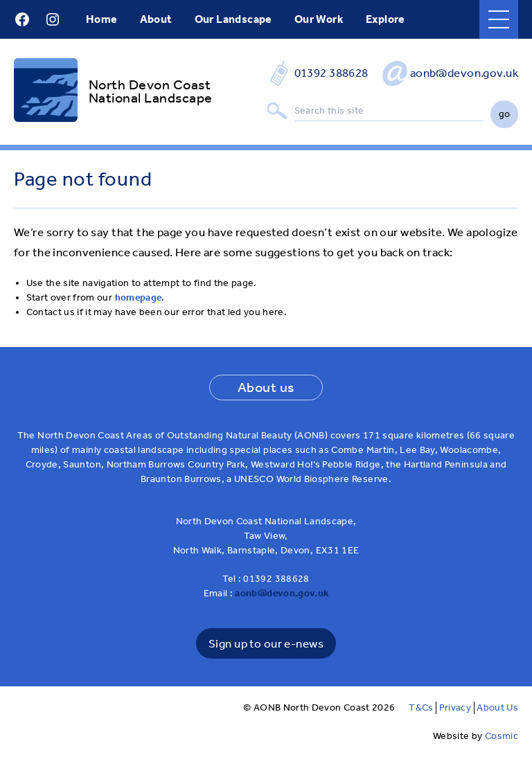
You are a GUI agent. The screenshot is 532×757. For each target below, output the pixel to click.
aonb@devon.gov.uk (464, 73)
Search (277, 111)
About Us (497, 707)
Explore (385, 19)
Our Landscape (233, 19)
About (156, 19)
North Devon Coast (150, 85)
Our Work (319, 19)
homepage (139, 297)
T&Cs (421, 707)
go (505, 114)
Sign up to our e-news (266, 643)
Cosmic (502, 736)
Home (102, 19)
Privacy (455, 707)
